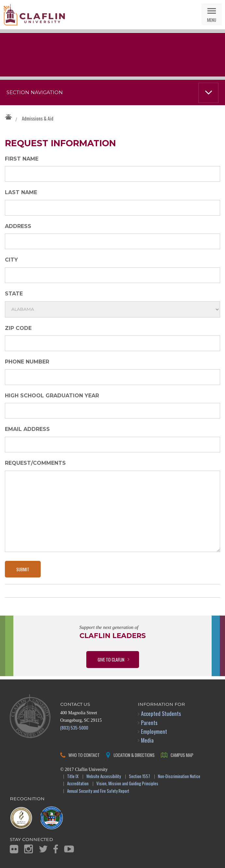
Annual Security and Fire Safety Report (98, 791)
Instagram (28, 849)
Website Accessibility (104, 777)
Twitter (43, 849)
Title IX (73, 777)
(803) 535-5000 (74, 727)
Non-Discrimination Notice (179, 777)
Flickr (14, 849)
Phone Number (27, 362)
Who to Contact (84, 755)
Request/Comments (35, 463)
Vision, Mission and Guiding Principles (127, 784)
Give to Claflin (111, 659)
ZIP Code (18, 328)
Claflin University (34, 15)
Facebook (56, 849)
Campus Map (182, 755)
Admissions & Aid (38, 118)
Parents (149, 723)
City (11, 260)
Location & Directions (134, 755)
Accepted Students (161, 713)
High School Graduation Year (52, 396)
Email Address (27, 429)
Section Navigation (35, 92)
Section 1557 (140, 777)
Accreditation (78, 784)
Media (147, 740)
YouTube (69, 849)
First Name (22, 159)
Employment (154, 731)
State (14, 294)
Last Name (21, 192)
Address (18, 226)
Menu (212, 20)
